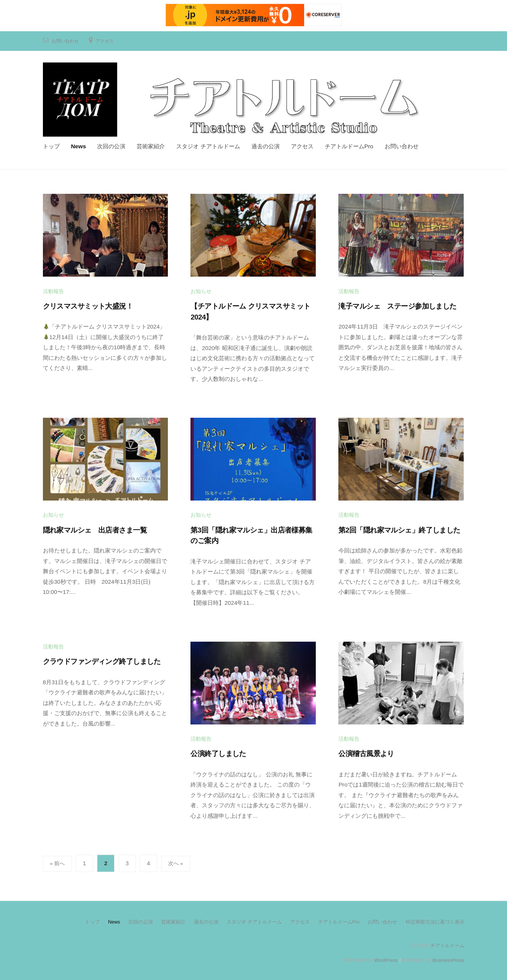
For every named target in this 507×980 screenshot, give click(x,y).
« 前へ (58, 862)
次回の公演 (111, 145)
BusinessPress (446, 958)
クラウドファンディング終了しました (102, 660)
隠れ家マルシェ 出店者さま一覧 (95, 529)
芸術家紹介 (151, 145)
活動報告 (53, 290)
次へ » (178, 862)
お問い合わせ (67, 40)
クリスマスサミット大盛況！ (88, 305)
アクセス (111, 40)
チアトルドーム (446, 943)
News (79, 145)
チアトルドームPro (349, 145)
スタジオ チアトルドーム (208, 145)
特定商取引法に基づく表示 (433, 920)
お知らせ (201, 290)
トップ (51, 145)
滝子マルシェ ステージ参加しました (397, 305)
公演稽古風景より (366, 752)
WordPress (380, 958)
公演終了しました (218, 752)
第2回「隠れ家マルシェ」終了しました (399, 529)
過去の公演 (266, 145)
